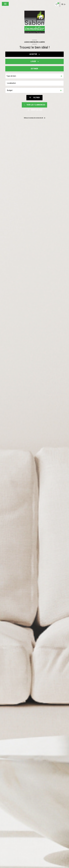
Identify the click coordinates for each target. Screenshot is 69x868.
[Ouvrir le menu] (5, 4)
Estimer (34, 69)
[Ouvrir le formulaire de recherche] (34, 98)
